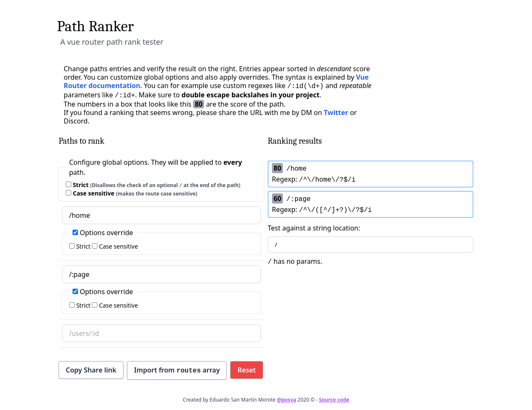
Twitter (336, 113)
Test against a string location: (371, 238)
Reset (246, 370)
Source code (334, 400)
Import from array (177, 370)
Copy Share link (91, 370)
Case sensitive (132, 193)
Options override (103, 233)
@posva (287, 400)
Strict (153, 185)
